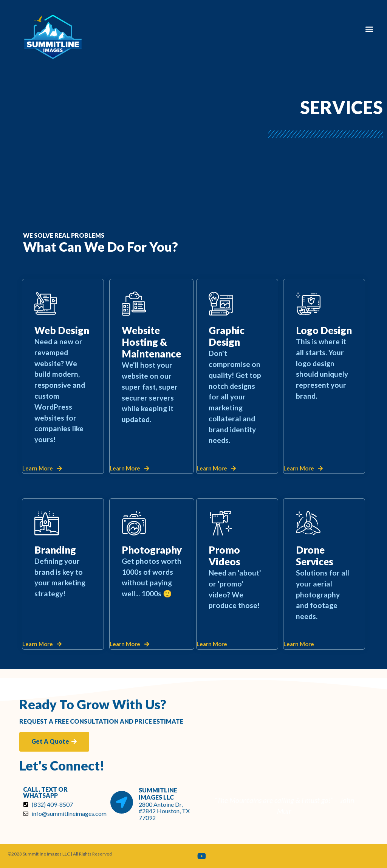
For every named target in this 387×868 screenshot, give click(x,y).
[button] (369, 29)
